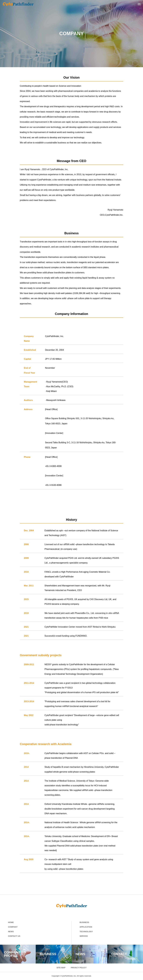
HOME (11, 922)
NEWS (11, 931)
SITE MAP (61, 968)
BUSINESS (84, 922)
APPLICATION (86, 927)
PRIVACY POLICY (79, 968)
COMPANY (13, 927)
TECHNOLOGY (86, 931)
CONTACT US (14, 936)
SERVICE (84, 936)
